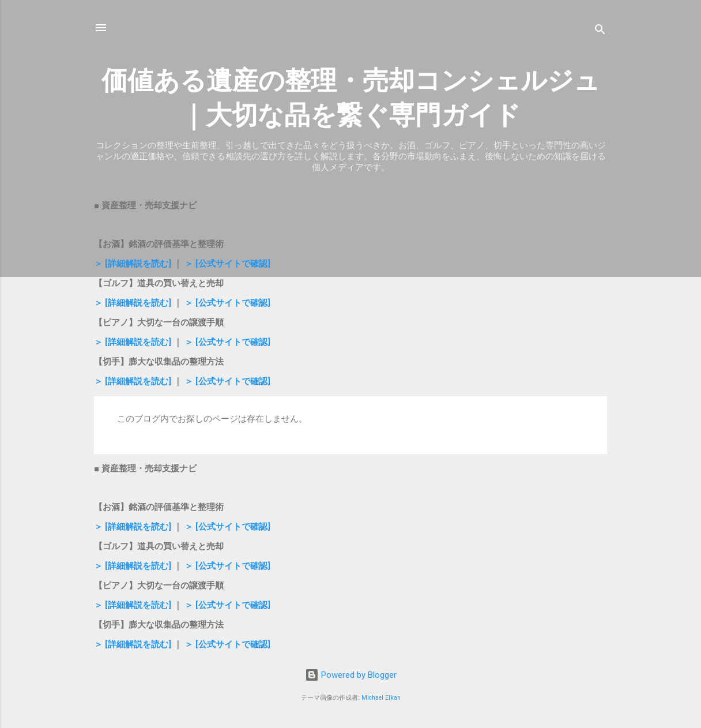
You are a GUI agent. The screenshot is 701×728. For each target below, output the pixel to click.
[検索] (600, 31)
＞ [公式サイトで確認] (227, 264)
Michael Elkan (381, 698)
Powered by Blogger (351, 675)
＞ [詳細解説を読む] (134, 264)
